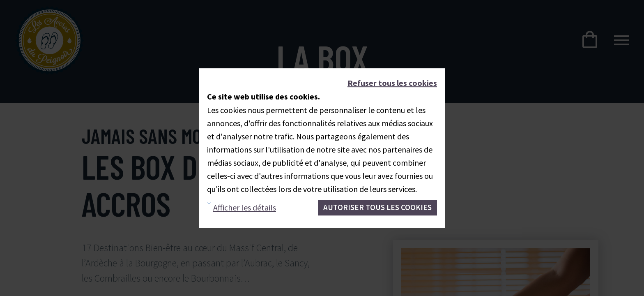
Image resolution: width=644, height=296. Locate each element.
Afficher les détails (245, 207)
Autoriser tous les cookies (377, 207)
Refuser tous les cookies (392, 83)
